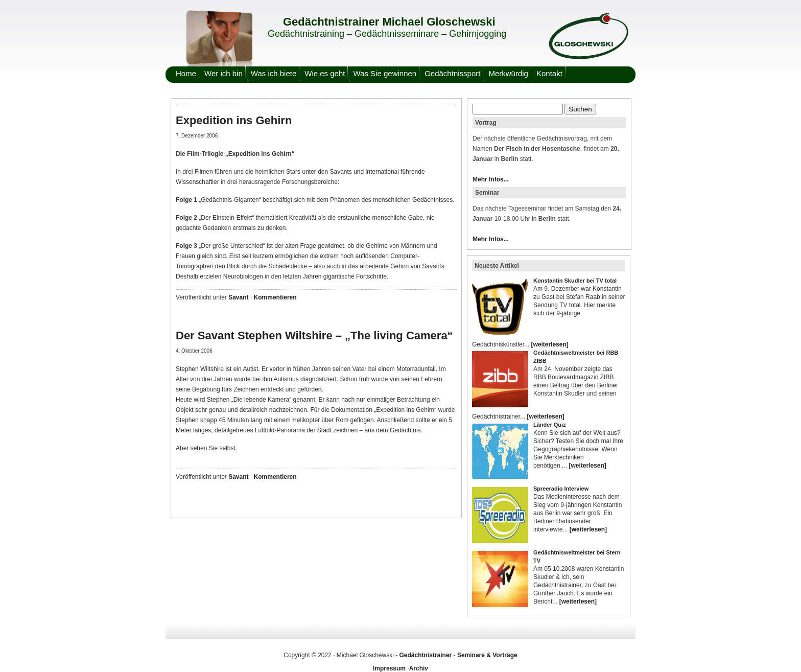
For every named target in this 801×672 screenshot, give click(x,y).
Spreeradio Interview (561, 489)
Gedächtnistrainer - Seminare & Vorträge (458, 655)
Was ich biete (274, 73)
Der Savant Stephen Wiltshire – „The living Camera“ (314, 335)
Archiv (419, 668)
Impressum (389, 668)
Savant (238, 297)
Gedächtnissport (452, 73)
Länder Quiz (550, 425)
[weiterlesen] (549, 344)
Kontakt (549, 73)
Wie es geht (325, 73)
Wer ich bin (223, 73)
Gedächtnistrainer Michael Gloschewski (389, 22)
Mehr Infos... (491, 179)
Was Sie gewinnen (385, 73)
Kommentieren (275, 297)
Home (186, 73)
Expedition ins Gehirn (234, 120)
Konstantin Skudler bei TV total (575, 281)
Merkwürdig (508, 73)
